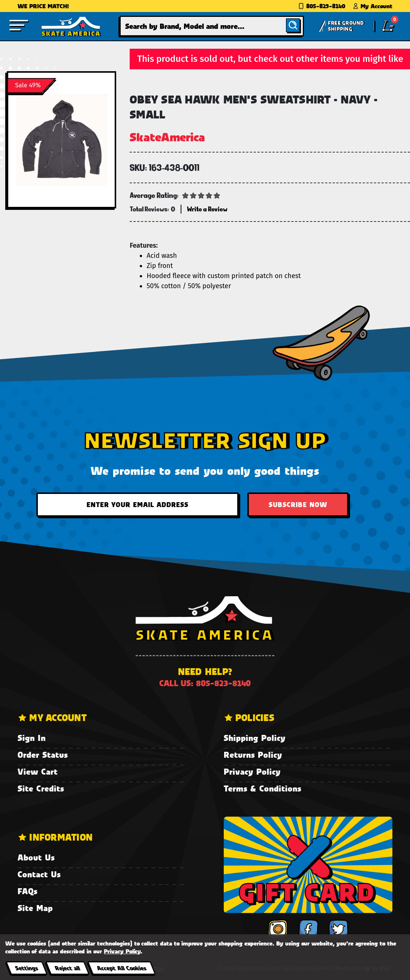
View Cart (38, 771)
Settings (26, 968)
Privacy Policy (252, 771)
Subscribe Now (298, 504)
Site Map (35, 908)
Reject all (67, 968)
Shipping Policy (255, 738)
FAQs (28, 891)
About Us (36, 857)
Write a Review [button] (207, 209)
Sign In (32, 738)
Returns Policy (253, 755)
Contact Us (39, 874)
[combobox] (212, 26)
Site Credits (41, 788)
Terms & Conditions (263, 788)
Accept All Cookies (121, 968)
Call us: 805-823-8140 (205, 683)
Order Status (43, 755)
